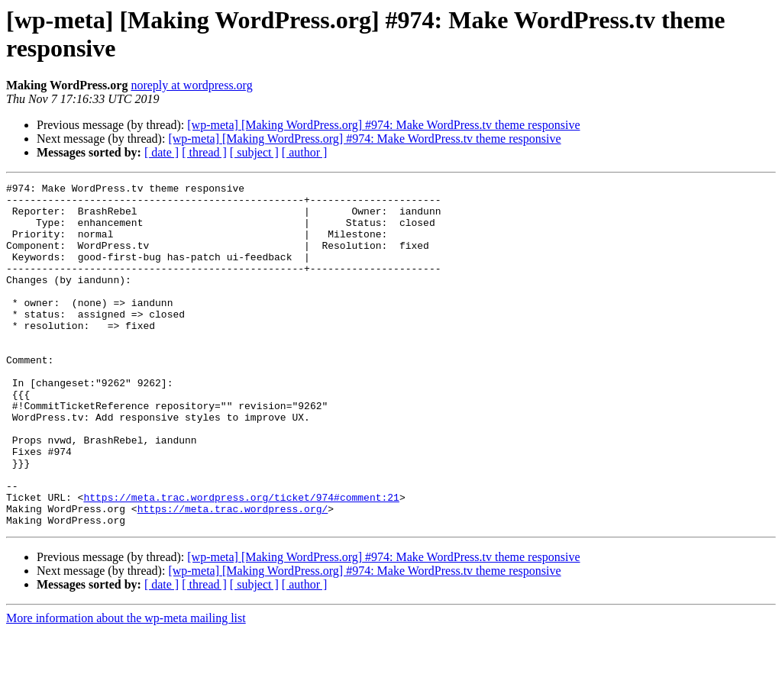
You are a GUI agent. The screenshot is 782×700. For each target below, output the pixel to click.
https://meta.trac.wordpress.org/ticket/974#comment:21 (241, 561)
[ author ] (305, 152)
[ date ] (162, 152)
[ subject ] (254, 152)
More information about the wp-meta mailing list (126, 687)
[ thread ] (204, 152)
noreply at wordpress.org (191, 85)
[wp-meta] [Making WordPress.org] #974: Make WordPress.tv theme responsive (383, 125)
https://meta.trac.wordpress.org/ (233, 575)
